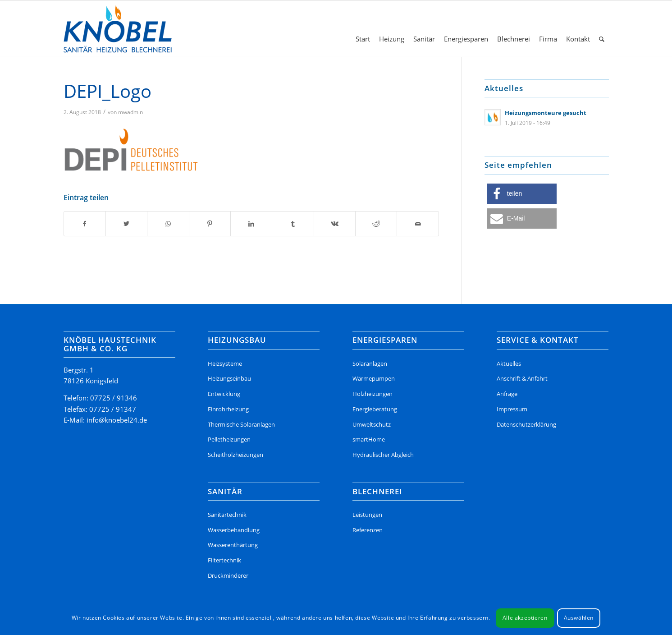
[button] (522, 194)
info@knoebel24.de (117, 420)
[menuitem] (363, 29)
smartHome (369, 439)
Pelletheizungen (229, 439)
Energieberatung (375, 409)
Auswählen (579, 618)
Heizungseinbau (229, 378)
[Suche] (602, 29)
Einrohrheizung (228, 409)
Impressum (512, 409)
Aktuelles (509, 364)
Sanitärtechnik (227, 515)
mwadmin (130, 112)
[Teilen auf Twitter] (126, 224)
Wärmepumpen (374, 378)
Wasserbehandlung (234, 530)
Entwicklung (224, 394)
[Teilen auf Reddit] (376, 224)
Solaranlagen (370, 364)
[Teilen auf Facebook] (85, 224)
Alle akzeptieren (525, 618)
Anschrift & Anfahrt (522, 378)
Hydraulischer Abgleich (383, 455)
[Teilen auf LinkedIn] (251, 224)
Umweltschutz (372, 424)
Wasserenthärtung (233, 545)
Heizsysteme (225, 364)
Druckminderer (228, 575)
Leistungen (367, 515)
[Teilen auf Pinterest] (210, 224)
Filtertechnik (224, 560)
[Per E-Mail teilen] (418, 224)
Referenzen (368, 530)
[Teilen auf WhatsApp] (168, 224)
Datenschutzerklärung (526, 424)
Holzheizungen (373, 394)
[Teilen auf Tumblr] (293, 224)
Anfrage (507, 394)
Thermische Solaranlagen (241, 424)
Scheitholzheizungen (235, 455)
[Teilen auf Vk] (335, 224)
